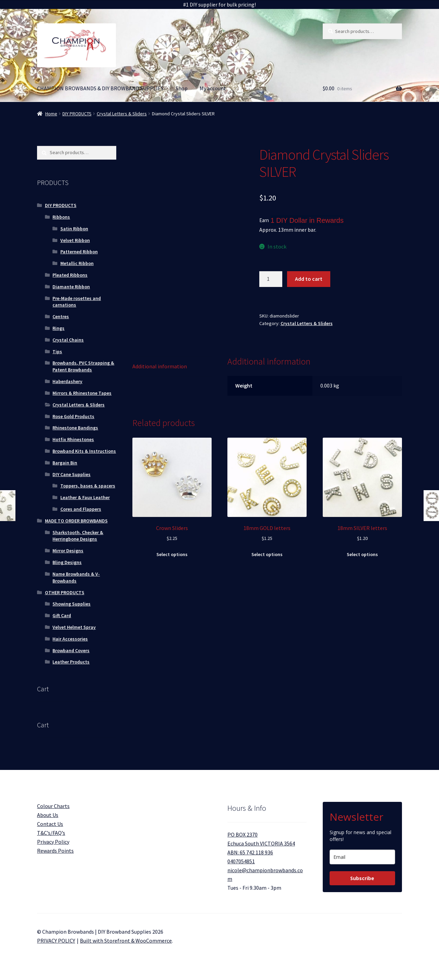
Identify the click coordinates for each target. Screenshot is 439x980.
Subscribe (362, 878)
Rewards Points (55, 851)
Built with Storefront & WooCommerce (126, 941)
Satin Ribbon (74, 229)
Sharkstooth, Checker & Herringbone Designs (78, 536)
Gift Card (62, 615)
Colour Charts (53, 806)
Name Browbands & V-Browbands (76, 577)
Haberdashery (67, 381)
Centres (61, 316)
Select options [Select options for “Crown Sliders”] (172, 554)
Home (51, 114)
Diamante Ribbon (71, 287)
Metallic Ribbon (77, 263)
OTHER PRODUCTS (65, 592)
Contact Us (50, 824)
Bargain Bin (65, 463)
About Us (48, 815)
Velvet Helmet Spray (74, 627)
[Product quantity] (271, 279)
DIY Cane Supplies (72, 474)
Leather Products (71, 662)
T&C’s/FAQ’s (51, 833)
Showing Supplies (72, 604)
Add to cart (309, 279)
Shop (182, 88)
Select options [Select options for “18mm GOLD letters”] (267, 554)
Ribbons (61, 217)
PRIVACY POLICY (56, 941)
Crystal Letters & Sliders (122, 114)
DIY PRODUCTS (77, 114)
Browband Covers (71, 650)
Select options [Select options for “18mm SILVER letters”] (362, 554)
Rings (58, 328)
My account (213, 88)
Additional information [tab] (160, 366)
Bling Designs (67, 562)
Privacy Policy (53, 842)
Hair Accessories (70, 639)
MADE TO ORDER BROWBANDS (76, 521)
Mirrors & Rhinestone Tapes (82, 393)
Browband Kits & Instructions (84, 451)
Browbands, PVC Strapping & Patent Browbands (83, 366)
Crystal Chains (68, 340)
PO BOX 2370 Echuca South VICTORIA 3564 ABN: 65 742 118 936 (261, 843)
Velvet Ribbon (75, 240)
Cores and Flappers (81, 509)
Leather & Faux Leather (85, 497)
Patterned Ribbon (79, 252)
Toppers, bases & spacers (88, 486)
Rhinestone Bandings (75, 428)
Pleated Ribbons (70, 275)
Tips (57, 351)
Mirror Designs (68, 551)
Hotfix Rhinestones (73, 439)
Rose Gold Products (73, 416)
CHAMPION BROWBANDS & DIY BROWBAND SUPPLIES (100, 88)
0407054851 (241, 861)
